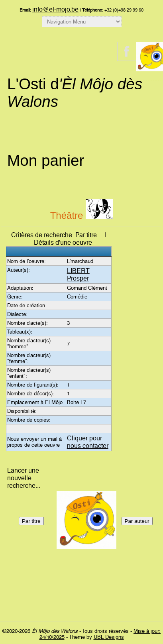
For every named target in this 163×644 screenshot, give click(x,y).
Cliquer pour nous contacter (88, 442)
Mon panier (46, 160)
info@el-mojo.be (55, 9)
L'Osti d (75, 93)
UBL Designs (109, 637)
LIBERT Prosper (78, 275)
